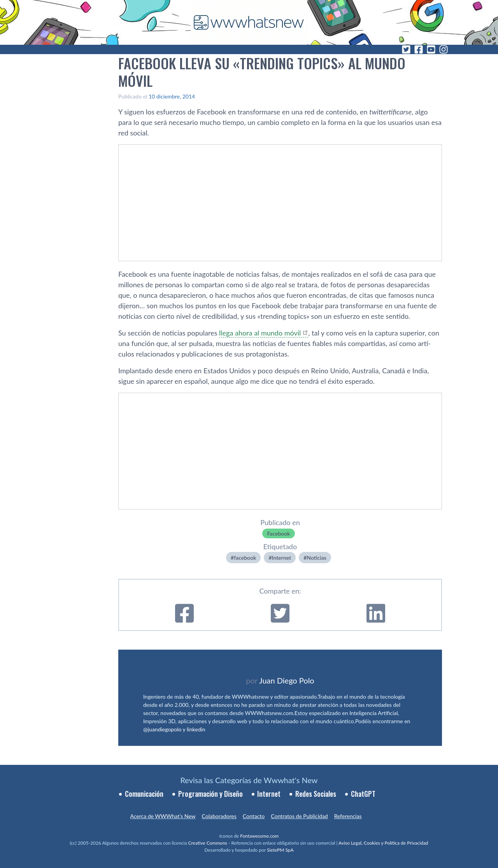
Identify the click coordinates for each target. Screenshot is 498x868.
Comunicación (144, 794)
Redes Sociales (316, 794)
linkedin (196, 729)
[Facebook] (419, 49)
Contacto (254, 816)
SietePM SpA (280, 850)
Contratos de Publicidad (299, 816)
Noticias (317, 558)
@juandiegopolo (162, 729)
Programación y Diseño (210, 794)
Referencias (348, 816)
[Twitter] (406, 49)
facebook (245, 558)
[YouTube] (431, 49)
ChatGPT (363, 794)
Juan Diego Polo (287, 680)
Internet (282, 558)
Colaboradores (219, 816)
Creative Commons (208, 843)
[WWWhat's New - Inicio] (249, 22)
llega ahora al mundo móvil (260, 333)
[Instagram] (444, 49)
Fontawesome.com (259, 836)
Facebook (278, 533)
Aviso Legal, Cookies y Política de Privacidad (383, 843)
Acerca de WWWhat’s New (163, 816)
